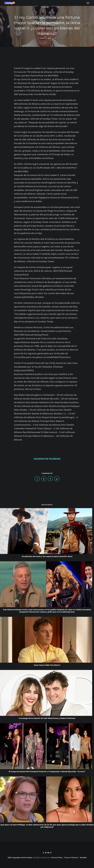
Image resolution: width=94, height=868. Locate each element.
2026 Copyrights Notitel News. (20, 857)
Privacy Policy (57, 857)
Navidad (83, 857)
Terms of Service (71, 857)
